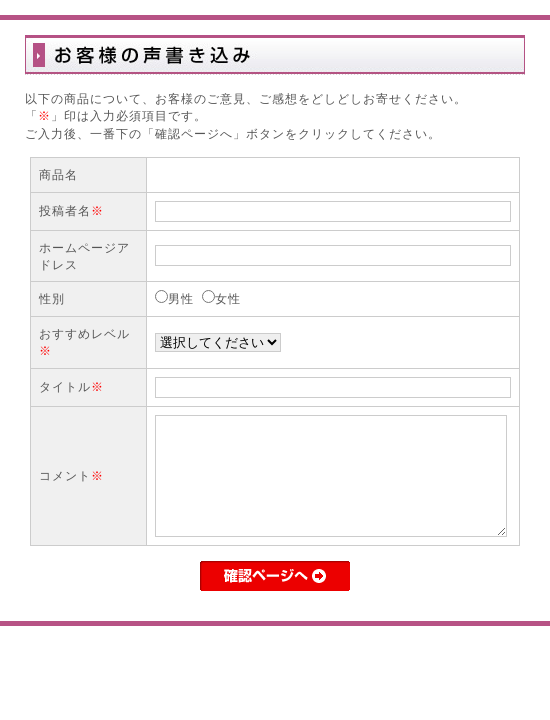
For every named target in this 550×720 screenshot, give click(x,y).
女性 (228, 298)
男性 (181, 298)
